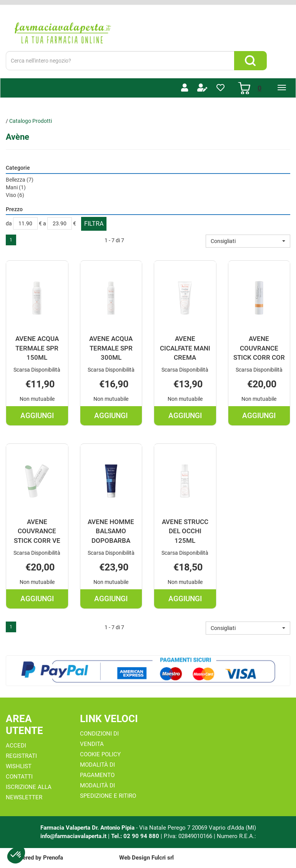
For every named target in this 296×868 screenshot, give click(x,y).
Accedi (16, 746)
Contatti (19, 777)
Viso (15, 195)
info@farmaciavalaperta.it (73, 836)
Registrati (21, 756)
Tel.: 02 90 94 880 (136, 836)
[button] (248, 241)
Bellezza (20, 180)
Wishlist (19, 766)
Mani (16, 187)
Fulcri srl (163, 858)
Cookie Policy (100, 754)
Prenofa (53, 858)
